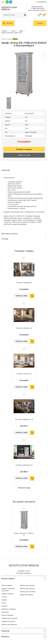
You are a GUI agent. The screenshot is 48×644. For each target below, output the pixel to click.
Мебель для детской (27, 585)
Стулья (4, 597)
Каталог (9, 23)
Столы (4, 603)
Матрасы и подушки (9, 609)
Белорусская (9, 8)
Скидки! (40, 23)
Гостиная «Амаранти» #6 (24, 419)
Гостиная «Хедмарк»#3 (24, 283)
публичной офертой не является (37, 10)
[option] (24, 74)
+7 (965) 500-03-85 (37, 9)
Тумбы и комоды (7, 594)
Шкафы (4, 600)
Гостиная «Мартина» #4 (24, 465)
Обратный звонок (37, 7)
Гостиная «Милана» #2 (24, 328)
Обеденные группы (8, 621)
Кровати (4, 606)
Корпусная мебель (27, 595)
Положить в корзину (24, 149)
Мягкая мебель (7, 585)
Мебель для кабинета (9, 624)
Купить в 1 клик (24, 155)
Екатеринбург (42, 2)
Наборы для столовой (9, 618)
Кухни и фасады (7, 615)
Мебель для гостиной (28, 592)
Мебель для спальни (27, 588)
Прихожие (5, 612)
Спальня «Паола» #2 (24, 374)
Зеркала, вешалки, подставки (8, 590)
